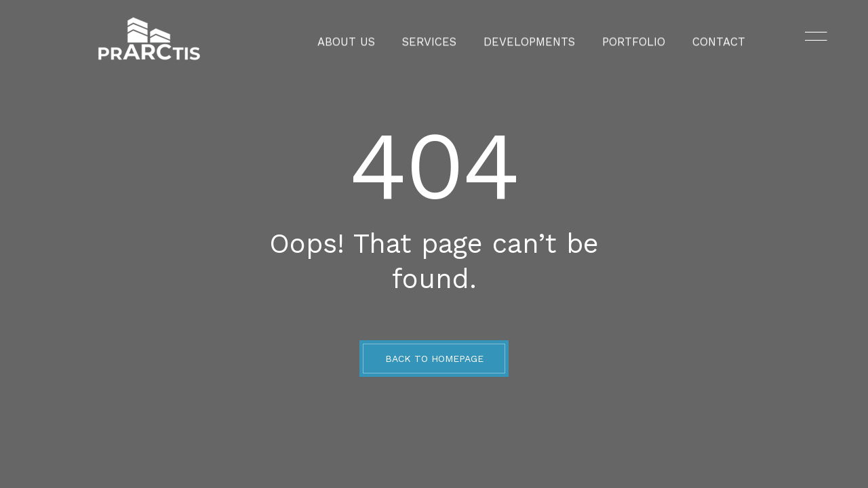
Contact (698, 37)
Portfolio (622, 37)
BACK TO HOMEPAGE (434, 359)
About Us (366, 37)
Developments (529, 37)
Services (440, 37)
